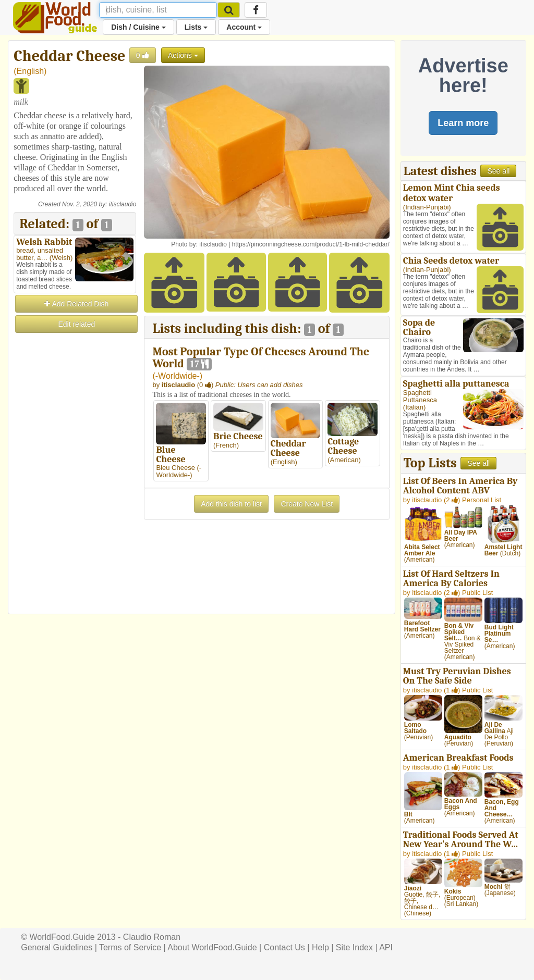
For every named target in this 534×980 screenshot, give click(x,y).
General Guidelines (57, 947)
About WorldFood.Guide (212, 947)
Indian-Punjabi (427, 207)
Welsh (61, 258)
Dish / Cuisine (138, 27)
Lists (196, 27)
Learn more (463, 123)
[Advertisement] (75, 491)
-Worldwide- (178, 376)
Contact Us (284, 947)
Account (244, 27)
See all (498, 171)
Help (320, 947)
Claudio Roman (152, 937)
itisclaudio (123, 204)
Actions (183, 55)
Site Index (354, 947)
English (30, 71)
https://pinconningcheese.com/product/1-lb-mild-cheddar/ (311, 244)
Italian (414, 407)
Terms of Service (130, 947)
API (386, 947)
